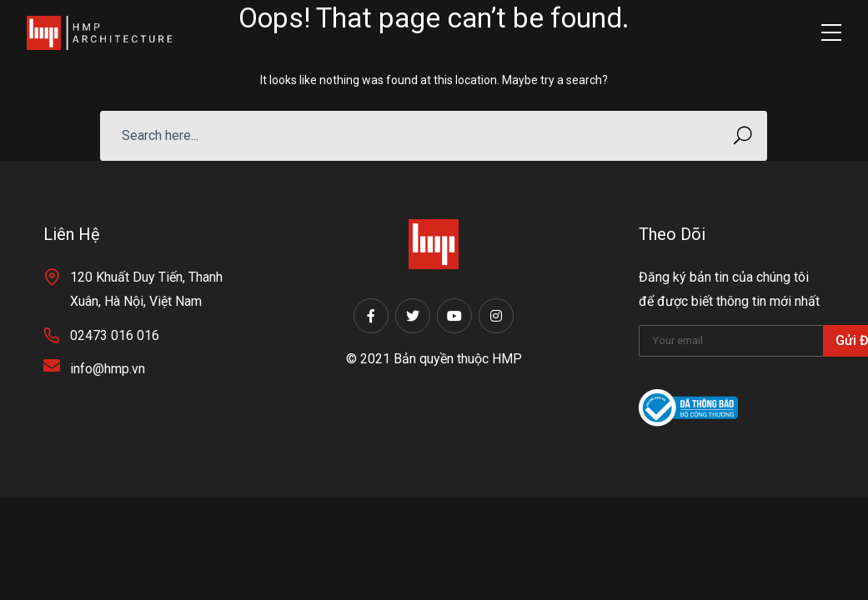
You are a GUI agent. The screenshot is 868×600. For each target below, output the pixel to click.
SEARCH (738, 135)
